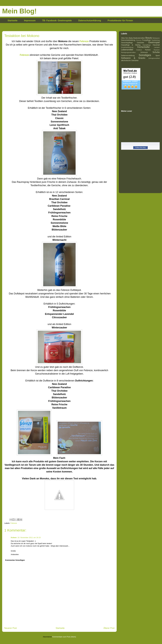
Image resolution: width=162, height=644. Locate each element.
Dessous (139, 40)
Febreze (14, 523)
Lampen (157, 47)
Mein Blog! (19, 11)
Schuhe (156, 52)
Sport (158, 55)
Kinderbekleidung (127, 47)
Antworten (15, 554)
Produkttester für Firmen (120, 21)
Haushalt (156, 45)
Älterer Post (109, 628)
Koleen (14, 538)
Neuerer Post (11, 628)
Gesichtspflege (127, 43)
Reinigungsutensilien (128, 52)
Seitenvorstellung (128, 55)
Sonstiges (145, 55)
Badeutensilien (139, 38)
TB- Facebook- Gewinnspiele (57, 21)
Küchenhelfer (144, 47)
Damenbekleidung (128, 40)
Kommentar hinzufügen (15, 560)
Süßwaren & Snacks (133, 58)
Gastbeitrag (156, 40)
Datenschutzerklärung (90, 21)
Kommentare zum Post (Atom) (64, 637)
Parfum (148, 50)
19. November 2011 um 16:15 (29, 538)
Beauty (149, 38)
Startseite (12, 21)
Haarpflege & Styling (131, 45)
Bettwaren (156, 38)
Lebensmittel (127, 50)
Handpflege (147, 45)
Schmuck (144, 52)
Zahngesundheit (154, 58)
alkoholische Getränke (130, 60)
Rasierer (157, 50)
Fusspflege (146, 40)
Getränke (140, 43)
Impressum (30, 21)
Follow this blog (140, 147)
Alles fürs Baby (127, 38)
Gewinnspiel (154, 42)
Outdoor (139, 50)
